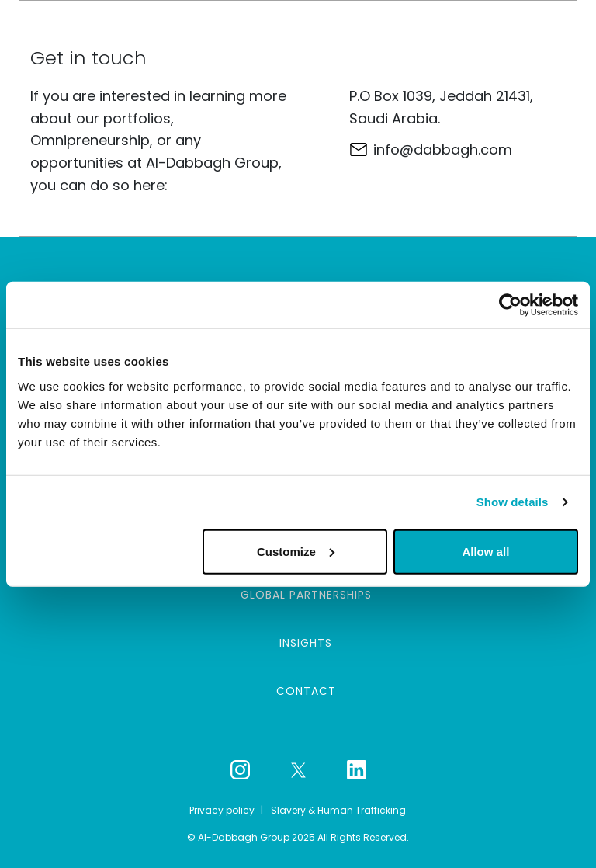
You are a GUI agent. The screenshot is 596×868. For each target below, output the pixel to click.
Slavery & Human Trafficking (338, 810)
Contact (306, 691)
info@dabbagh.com (443, 149)
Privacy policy (222, 810)
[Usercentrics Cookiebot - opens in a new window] (510, 305)
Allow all (485, 551)
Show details (513, 502)
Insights (306, 643)
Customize (296, 551)
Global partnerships (306, 595)
